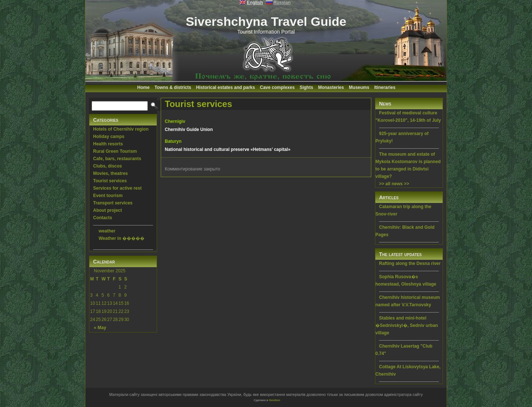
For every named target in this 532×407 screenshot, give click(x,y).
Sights (306, 87)
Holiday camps (109, 137)
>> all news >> (394, 184)
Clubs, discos (108, 166)
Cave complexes (277, 87)
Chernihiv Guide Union (189, 130)
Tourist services (110, 181)
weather (107, 231)
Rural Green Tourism (115, 151)
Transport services (113, 203)
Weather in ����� (122, 238)
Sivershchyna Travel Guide (266, 21)
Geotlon (274, 400)
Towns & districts (173, 87)
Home (144, 87)
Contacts (103, 218)
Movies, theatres (110, 173)
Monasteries (331, 87)
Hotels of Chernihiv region (121, 129)
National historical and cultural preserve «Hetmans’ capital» (228, 149)
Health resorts (108, 144)
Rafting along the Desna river (410, 263)
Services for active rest (117, 188)
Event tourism (108, 196)
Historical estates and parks (226, 87)
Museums (359, 87)
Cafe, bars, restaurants (117, 159)
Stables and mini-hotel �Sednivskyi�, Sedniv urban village (407, 325)
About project (108, 210)
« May (100, 328)
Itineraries (385, 87)
